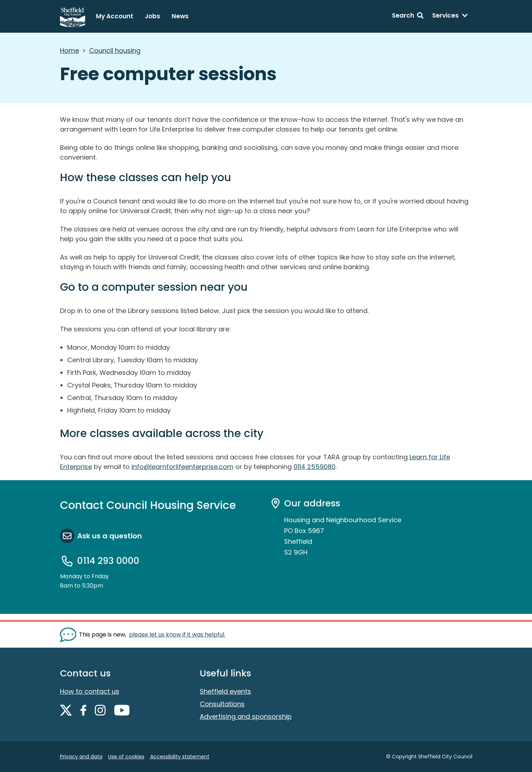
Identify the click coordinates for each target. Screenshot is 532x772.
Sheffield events (225, 691)
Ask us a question (110, 536)
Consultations (222, 704)
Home (70, 50)
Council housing (115, 50)
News (180, 16)
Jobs (152, 16)
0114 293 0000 (108, 561)
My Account (115, 16)
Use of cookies (126, 757)
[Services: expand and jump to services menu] (450, 17)
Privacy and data (81, 757)
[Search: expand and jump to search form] (408, 17)
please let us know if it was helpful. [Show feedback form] (177, 635)
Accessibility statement (180, 757)
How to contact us (90, 691)
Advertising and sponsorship (246, 716)
